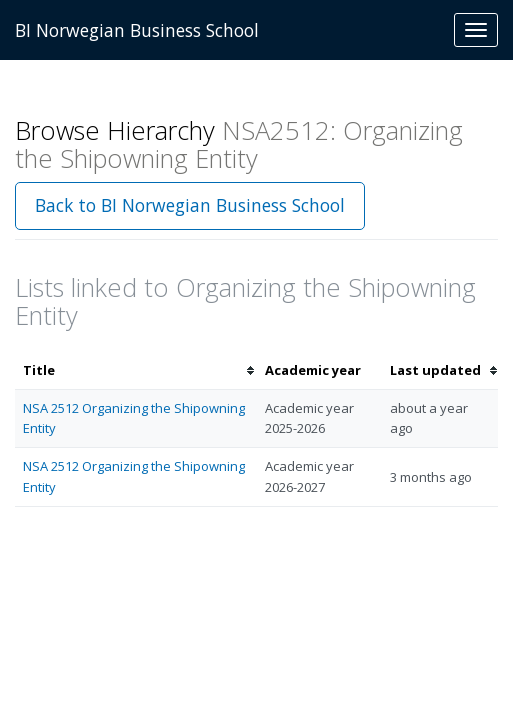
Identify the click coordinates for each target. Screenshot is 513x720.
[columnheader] (136, 370)
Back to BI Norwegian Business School (190, 205)
